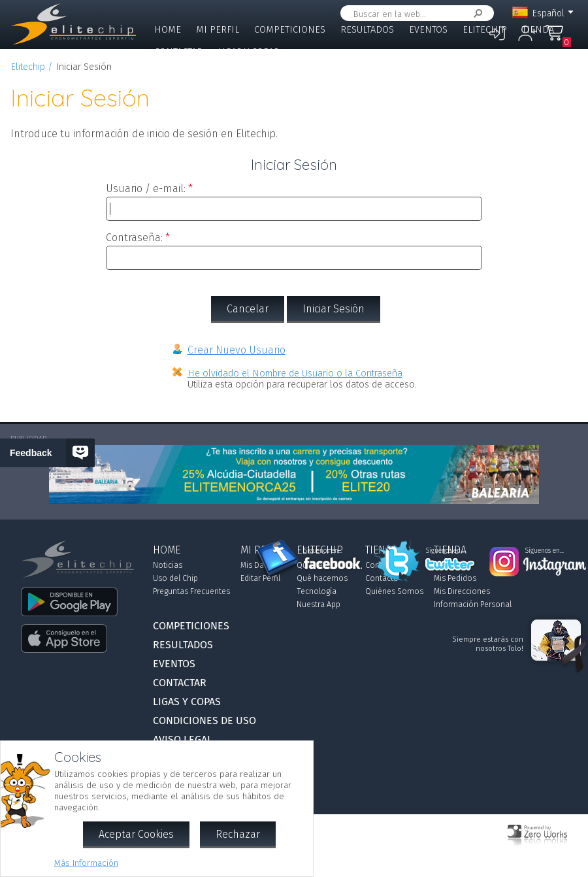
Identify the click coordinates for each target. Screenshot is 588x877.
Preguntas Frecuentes (191, 591)
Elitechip (485, 30)
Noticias (168, 565)
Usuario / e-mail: (146, 189)
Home (168, 30)
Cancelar (248, 309)
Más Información (86, 863)
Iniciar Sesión (334, 309)
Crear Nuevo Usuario (237, 350)
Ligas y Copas (248, 52)
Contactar (178, 52)
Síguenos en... (323, 551)
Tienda (538, 30)
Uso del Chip (175, 578)
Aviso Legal (183, 739)
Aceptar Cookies (136, 834)
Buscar (476, 13)
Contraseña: (134, 238)
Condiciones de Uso (204, 720)
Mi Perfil (218, 30)
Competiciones (290, 30)
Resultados (367, 30)
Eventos (428, 30)
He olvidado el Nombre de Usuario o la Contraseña (295, 373)
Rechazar (238, 834)
